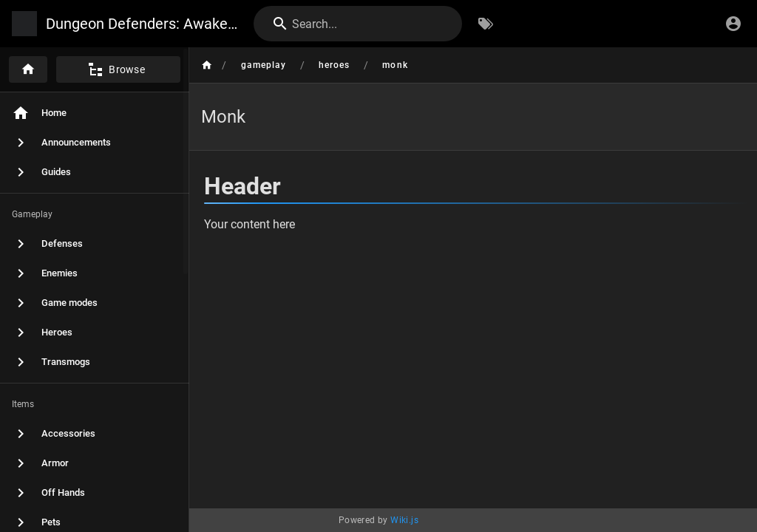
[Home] (28, 69)
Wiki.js (404, 520)
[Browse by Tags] (486, 24)
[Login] (733, 24)
